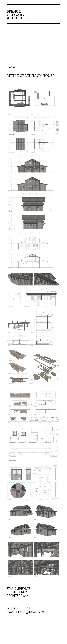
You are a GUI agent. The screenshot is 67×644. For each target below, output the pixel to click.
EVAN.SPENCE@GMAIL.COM (20, 612)
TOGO (12, 67)
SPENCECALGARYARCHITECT (18, 15)
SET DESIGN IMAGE (33, 97)
